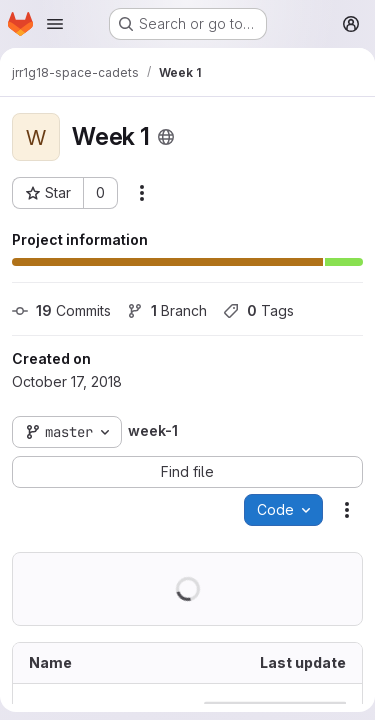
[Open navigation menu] (55, 24)
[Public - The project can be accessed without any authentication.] (166, 137)
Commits (61, 310)
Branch (167, 310)
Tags (258, 310)
